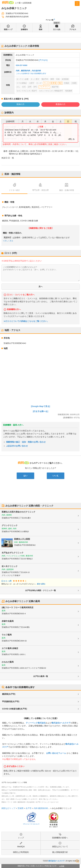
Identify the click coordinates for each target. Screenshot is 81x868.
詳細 (62, 866)
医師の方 (20, 104)
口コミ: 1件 (7, 581)
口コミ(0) (57, 29)
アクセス (73, 29)
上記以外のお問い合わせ (17, 446)
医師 (41, 29)
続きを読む (41, 584)
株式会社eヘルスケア (61, 723)
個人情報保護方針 (60, 852)
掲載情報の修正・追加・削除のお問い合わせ (26, 442)
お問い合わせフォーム (56, 753)
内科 (18, 71)
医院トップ (8, 29)
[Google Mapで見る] (41, 406)
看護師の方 (61, 104)
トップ (21, 838)
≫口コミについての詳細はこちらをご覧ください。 (26, 321)
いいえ (56, 476)
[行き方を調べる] (41, 411)
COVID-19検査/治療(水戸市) (15, 709)
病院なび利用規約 (21, 852)
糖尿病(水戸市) (9, 694)
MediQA (21, 847)
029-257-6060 (22, 65)
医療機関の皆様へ (60, 838)
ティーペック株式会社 (36, 723)
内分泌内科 (36, 71)
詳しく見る (9, 241)
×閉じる (71, 139)
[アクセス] (43, 60)
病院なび (8, 2)
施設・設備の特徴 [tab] (67, 190)
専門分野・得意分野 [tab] (40, 190)
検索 (77, 861)
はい (25, 476)
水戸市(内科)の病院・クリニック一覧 (40, 590)
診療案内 (24, 29)
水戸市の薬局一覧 (41, 676)
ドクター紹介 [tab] (14, 190)
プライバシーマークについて (31, 824)
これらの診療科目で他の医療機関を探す (31, 74)
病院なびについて (60, 847)
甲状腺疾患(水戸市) (11, 701)
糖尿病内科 (26, 71)
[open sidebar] (77, 4)
